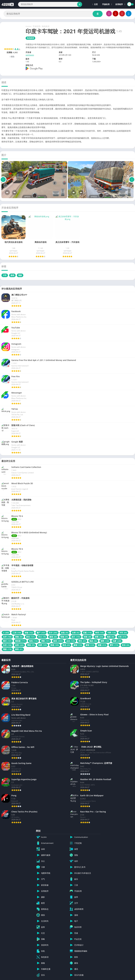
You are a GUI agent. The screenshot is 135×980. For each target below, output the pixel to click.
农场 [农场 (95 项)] (65, 633)
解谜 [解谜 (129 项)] (78, 645)
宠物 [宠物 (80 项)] (19, 637)
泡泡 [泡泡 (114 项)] (33, 641)
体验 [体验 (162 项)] (29, 633)
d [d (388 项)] (6, 633)
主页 (95, 4)
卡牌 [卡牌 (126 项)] (112, 633)
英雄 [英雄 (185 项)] (55, 645)
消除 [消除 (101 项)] (45, 641)
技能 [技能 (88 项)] (87, 637)
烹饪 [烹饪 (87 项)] (82, 641)
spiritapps (30, 55)
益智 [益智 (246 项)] (19, 645)
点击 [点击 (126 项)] (71, 641)
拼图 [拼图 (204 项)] (99, 637)
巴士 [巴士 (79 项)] (42, 637)
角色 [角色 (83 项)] (66, 645)
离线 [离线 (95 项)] (31, 645)
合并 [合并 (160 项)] (7, 637)
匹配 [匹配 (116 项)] (87, 633)
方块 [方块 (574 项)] (122, 637)
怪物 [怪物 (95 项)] (64, 637)
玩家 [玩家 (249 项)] (117, 641)
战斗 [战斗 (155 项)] (76, 637)
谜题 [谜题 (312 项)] (102, 645)
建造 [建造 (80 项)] (53, 637)
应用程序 (119, 4)
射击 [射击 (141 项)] (30, 637)
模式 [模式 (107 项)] (7, 641)
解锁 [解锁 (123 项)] (90, 645)
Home (28, 26)
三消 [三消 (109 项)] (17, 633)
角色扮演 (46, 26)
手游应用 (106, 4)
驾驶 (20, 275)
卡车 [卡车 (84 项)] (123, 633)
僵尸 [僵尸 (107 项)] (41, 633)
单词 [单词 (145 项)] (99, 633)
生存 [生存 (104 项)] (7, 645)
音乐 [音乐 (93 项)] (126, 645)
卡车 (5, 275)
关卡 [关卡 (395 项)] (53, 633)
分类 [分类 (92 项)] (76, 633)
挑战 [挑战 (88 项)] (111, 637)
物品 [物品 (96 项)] (93, 641)
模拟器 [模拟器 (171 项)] (20, 641)
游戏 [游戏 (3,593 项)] (58, 641)
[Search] (50, 4)
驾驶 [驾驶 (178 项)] (7, 649)
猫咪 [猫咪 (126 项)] (105, 641)
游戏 (12, 275)
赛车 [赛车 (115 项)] (114, 645)
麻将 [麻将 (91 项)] (19, 649)
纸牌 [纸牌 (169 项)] (43, 645)
